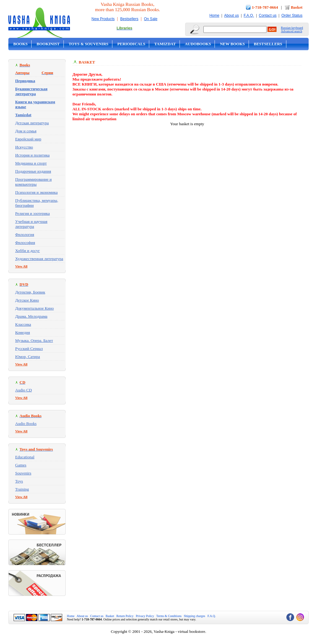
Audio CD (24, 390)
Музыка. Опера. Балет (34, 340)
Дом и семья (26, 131)
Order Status (292, 15)
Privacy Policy (145, 616)
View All (21, 266)
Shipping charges (195, 616)
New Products (103, 19)
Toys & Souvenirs (89, 44)
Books (20, 44)
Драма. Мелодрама (31, 316)
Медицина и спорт (31, 163)
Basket (297, 7)
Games (21, 465)
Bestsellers (129, 19)
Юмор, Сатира (28, 357)
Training (22, 489)
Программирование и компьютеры (33, 182)
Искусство (24, 147)
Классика (23, 324)
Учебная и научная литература (31, 224)
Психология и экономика (36, 192)
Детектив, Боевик (30, 292)
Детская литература (32, 123)
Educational (25, 457)
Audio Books (26, 423)
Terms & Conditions (169, 616)
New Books (232, 44)
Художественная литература (39, 259)
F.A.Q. (249, 15)
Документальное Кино (35, 308)
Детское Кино (27, 300)
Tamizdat (165, 44)
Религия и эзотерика (33, 213)
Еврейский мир (28, 139)
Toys (19, 481)
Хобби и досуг (28, 251)
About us (231, 15)
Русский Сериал (29, 348)
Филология (25, 234)
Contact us (268, 15)
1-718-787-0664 (265, 7)
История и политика (32, 155)
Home (214, 15)
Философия (25, 243)
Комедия (23, 332)
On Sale (151, 19)
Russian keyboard (292, 28)
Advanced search (291, 31)
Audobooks (198, 44)
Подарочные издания (33, 171)
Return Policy (125, 616)
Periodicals (131, 44)
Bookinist (48, 44)
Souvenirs (23, 473)
